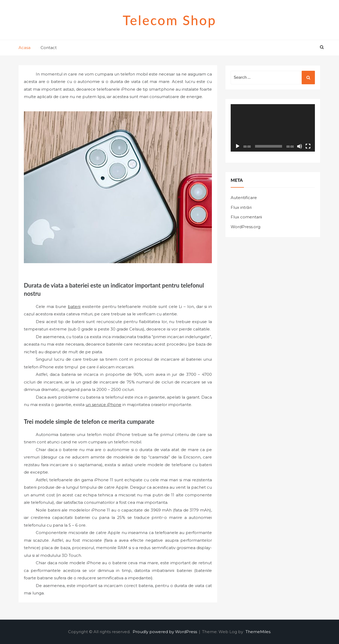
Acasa (24, 48)
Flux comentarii (246, 217)
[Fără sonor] (300, 146)
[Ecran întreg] (308, 146)
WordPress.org (246, 227)
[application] (273, 128)
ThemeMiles (258, 632)
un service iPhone (103, 405)
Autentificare (244, 198)
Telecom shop (169, 20)
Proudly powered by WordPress (165, 632)
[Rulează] (238, 146)
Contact (49, 48)
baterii (74, 306)
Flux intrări (241, 207)
